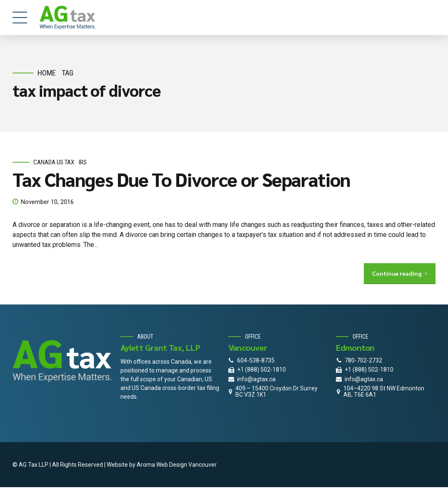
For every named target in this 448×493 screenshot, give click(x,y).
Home (47, 73)
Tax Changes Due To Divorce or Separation (181, 179)
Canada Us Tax (54, 162)
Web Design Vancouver (186, 465)
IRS (83, 162)
